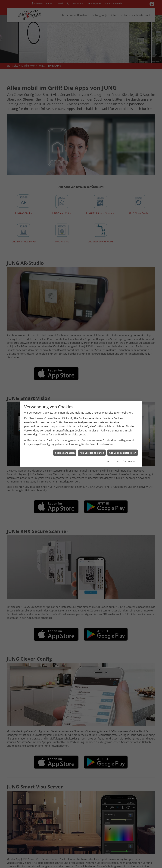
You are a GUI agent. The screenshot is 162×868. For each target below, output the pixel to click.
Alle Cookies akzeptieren (123, 432)
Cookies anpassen (65, 432)
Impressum (113, 440)
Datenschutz (130, 440)
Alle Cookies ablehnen (92, 432)
